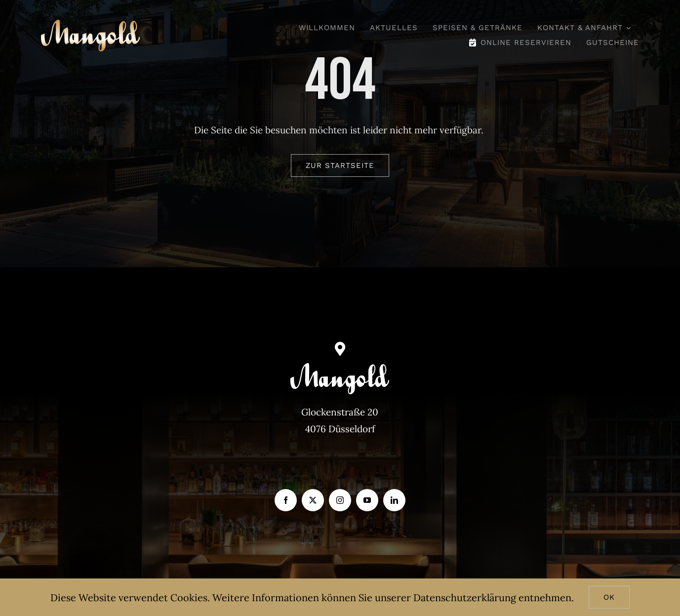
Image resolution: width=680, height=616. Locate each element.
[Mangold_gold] (90, 24)
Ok (609, 597)
